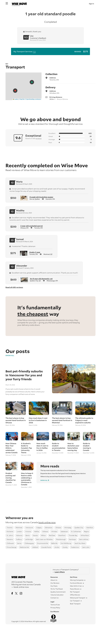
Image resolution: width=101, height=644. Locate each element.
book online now (47, 522)
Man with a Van (76, 586)
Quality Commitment (58, 592)
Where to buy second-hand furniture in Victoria (56, 477)
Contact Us (54, 598)
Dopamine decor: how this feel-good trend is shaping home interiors (63, 473)
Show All (10, 355)
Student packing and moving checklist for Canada (11, 478)
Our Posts (54, 586)
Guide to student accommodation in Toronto (58, 447)
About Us (54, 580)
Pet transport (75, 592)
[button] (32, 82)
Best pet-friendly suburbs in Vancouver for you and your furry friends (24, 375)
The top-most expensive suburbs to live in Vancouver (58, 470)
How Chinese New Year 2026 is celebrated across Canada (11, 448)
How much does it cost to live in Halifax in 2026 (42, 447)
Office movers (75, 595)
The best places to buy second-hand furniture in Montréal (62, 420)
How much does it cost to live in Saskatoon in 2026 (38, 420)
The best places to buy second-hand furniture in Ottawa (16, 420)
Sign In (91, 4)
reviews (39, 138)
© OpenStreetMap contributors (33, 99)
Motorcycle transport (78, 598)
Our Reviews (55, 583)
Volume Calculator (57, 595)
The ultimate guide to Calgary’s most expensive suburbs (84, 420)
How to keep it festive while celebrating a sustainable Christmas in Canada (27, 479)
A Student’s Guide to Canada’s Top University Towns (26, 448)
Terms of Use (55, 605)
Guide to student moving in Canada (87, 447)
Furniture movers (76, 583)
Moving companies (77, 580)
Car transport (75, 601)
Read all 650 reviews (14, 287)
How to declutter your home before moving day (73, 447)
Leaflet (15, 99)
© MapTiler (22, 99)
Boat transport (75, 604)
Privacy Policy (55, 608)
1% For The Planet (57, 589)
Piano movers (75, 589)
